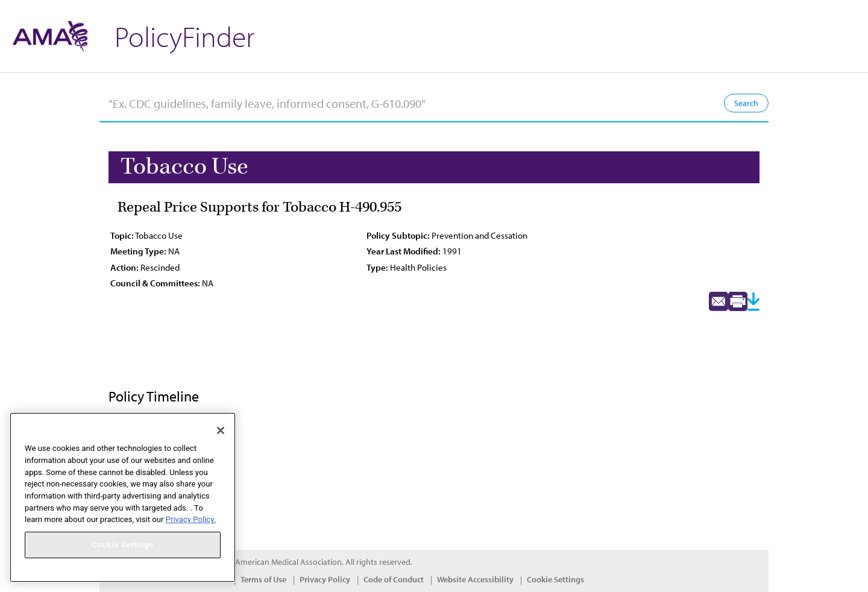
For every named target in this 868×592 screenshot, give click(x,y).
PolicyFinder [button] (184, 36)
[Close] (221, 430)
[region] (123, 497)
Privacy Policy (325, 579)
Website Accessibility (475, 579)
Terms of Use (263, 579)
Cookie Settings (555, 579)
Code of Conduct (394, 579)
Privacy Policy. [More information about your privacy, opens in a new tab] (191, 519)
